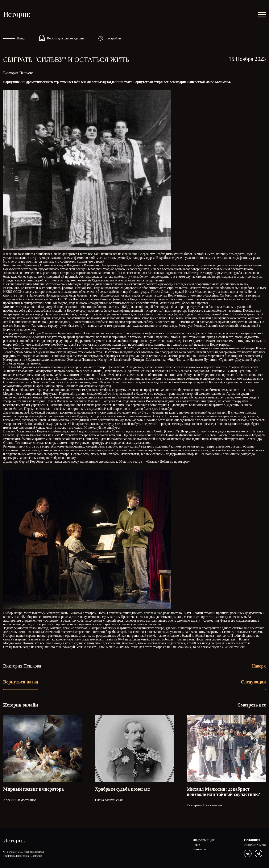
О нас (196, 845)
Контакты (199, 849)
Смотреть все (252, 705)
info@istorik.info (255, 845)
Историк (17, 14)
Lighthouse (36, 856)
